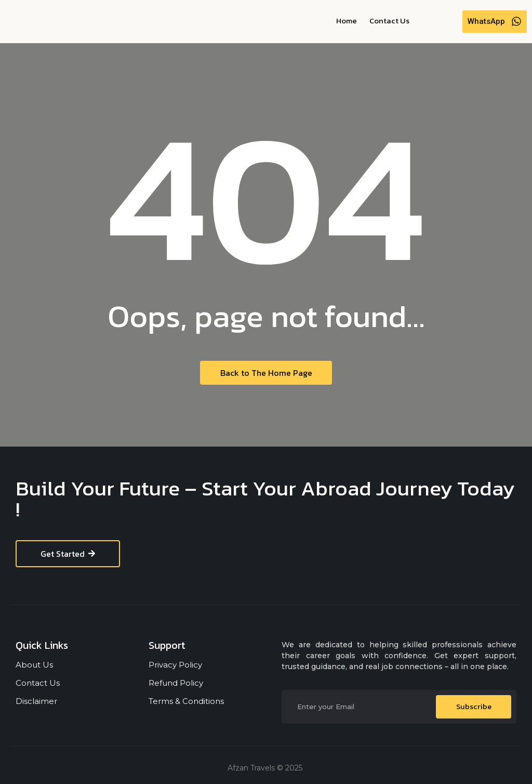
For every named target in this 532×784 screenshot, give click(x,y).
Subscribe (474, 707)
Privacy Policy (175, 665)
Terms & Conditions (186, 701)
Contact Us (389, 21)
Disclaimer (36, 701)
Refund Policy (176, 683)
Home (347, 21)
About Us (34, 665)
